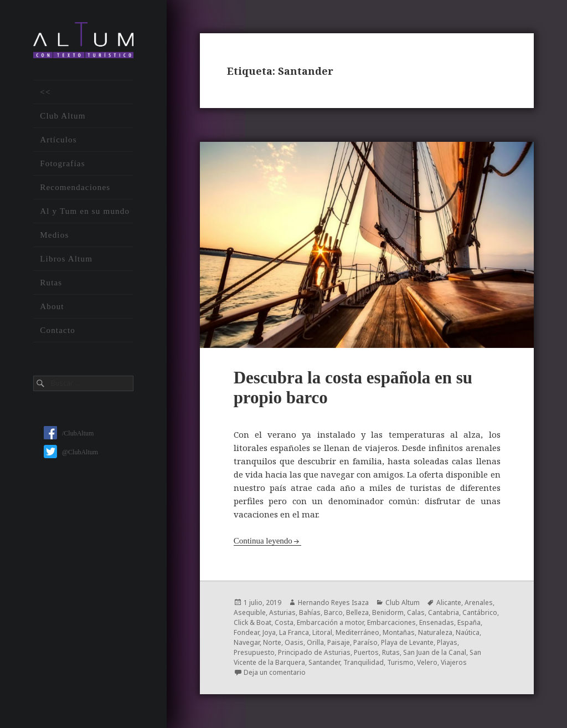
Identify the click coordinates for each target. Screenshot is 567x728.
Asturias (282, 612)
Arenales (479, 603)
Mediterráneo (357, 632)
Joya (269, 632)
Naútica (468, 632)
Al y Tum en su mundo (85, 211)
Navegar (247, 642)
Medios (54, 235)
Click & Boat (252, 622)
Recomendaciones (75, 187)
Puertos (366, 652)
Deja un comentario (275, 672)
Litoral (322, 632)
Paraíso (365, 642)
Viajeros (454, 662)
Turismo (400, 662)
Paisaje (339, 642)
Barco (333, 612)
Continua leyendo (263, 541)
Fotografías (63, 163)
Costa (284, 622)
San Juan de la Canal (435, 652)
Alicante (449, 603)
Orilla (315, 642)
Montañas (399, 632)
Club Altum (63, 116)
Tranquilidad (364, 662)
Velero (427, 662)
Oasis (294, 642)
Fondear (246, 632)
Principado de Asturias (314, 652)
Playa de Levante (407, 642)
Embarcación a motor (330, 622)
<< (45, 92)
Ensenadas (437, 622)
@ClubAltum (71, 452)
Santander (324, 662)
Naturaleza (435, 632)
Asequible (250, 612)
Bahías (310, 612)
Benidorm (388, 612)
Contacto (58, 330)
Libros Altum (66, 259)
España (469, 622)
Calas (416, 612)
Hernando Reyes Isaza (333, 603)
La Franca (294, 632)
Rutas (51, 283)
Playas (447, 642)
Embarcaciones (391, 622)
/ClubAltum (69, 433)
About (52, 306)
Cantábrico (480, 612)
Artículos (58, 140)
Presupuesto (254, 652)
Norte (272, 642)
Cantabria (444, 612)
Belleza (357, 612)
